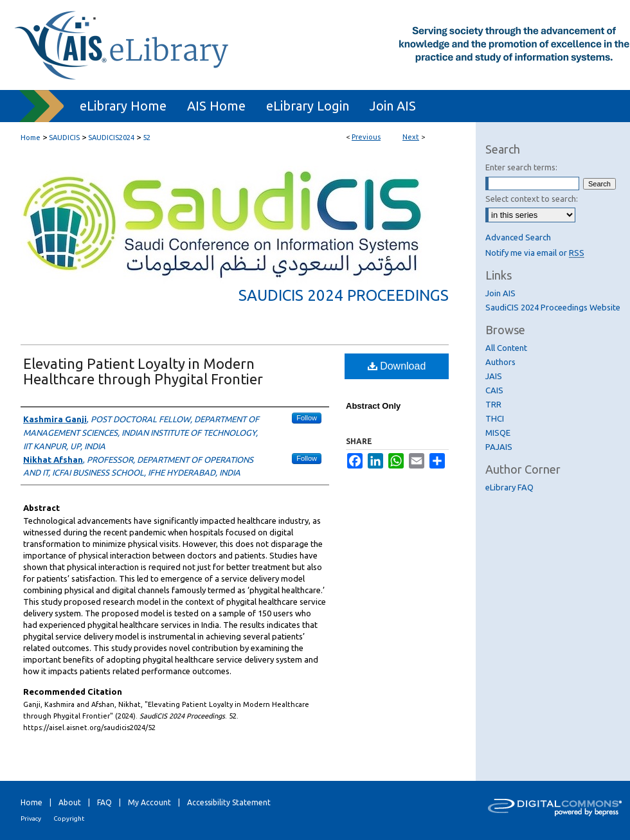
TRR (493, 404)
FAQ (104, 802)
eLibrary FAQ (509, 487)
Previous (366, 137)
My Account (149, 802)
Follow (307, 418)
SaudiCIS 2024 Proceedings (344, 295)
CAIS (494, 390)
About (70, 802)
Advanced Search (518, 237)
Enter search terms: (521, 167)
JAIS (494, 376)
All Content (506, 348)
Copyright (69, 818)
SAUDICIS (64, 138)
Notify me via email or (535, 253)
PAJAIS (499, 447)
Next (411, 137)
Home (31, 138)
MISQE (498, 433)
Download (397, 366)
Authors (500, 362)
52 (147, 138)
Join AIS (500, 293)
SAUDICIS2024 (111, 138)
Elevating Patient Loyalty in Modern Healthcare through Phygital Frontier (143, 371)
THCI (495, 418)
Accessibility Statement (229, 802)
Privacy (31, 818)
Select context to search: (532, 199)
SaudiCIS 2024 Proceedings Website (553, 307)
